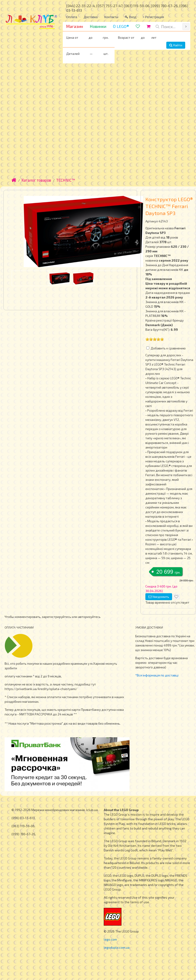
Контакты (111, 17)
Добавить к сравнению (168, 348)
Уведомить (159, 597)
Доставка (91, 17)
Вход (131, 17)
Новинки (98, 26)
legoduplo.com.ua (117, 947)
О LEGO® (121, 26)
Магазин (75, 26)
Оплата (72, 17)
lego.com (110, 939)
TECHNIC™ (66, 180)
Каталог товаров (36, 180)
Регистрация (153, 17)
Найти (176, 45)
